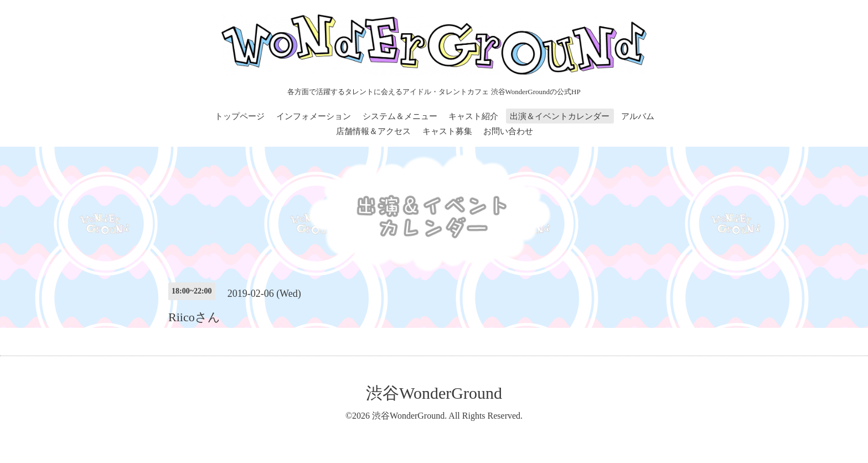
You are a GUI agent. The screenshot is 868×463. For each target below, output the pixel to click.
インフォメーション (314, 116)
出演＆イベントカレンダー (560, 116)
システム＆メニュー (400, 116)
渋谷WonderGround (434, 393)
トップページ (240, 116)
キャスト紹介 (473, 116)
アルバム (638, 116)
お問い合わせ (508, 131)
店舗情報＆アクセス (373, 131)
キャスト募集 (447, 131)
